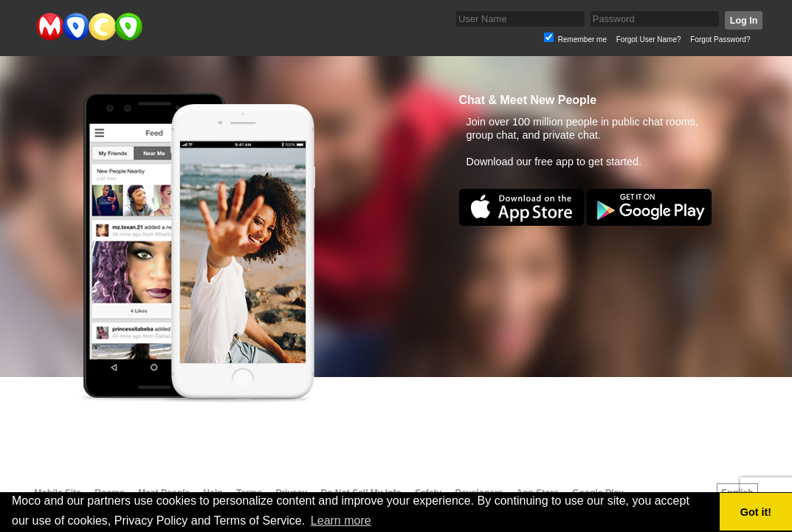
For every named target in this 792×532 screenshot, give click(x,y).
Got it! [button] (756, 512)
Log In (743, 21)
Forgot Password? (720, 39)
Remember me (582, 39)
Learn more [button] (341, 521)
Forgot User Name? (649, 39)
